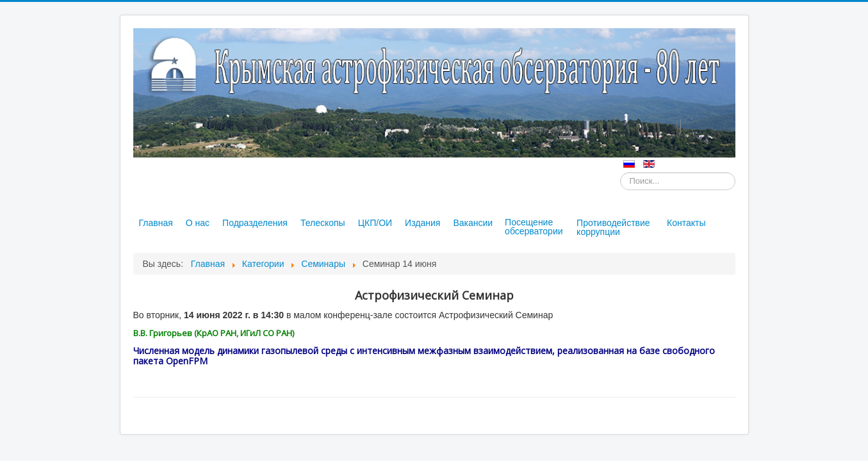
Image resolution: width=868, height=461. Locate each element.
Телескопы (323, 223)
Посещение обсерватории (534, 227)
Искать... (620, 173)
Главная (156, 223)
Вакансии (473, 223)
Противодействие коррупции (613, 227)
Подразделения (255, 223)
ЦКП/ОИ (375, 223)
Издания (422, 223)
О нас (198, 223)
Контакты (686, 223)
